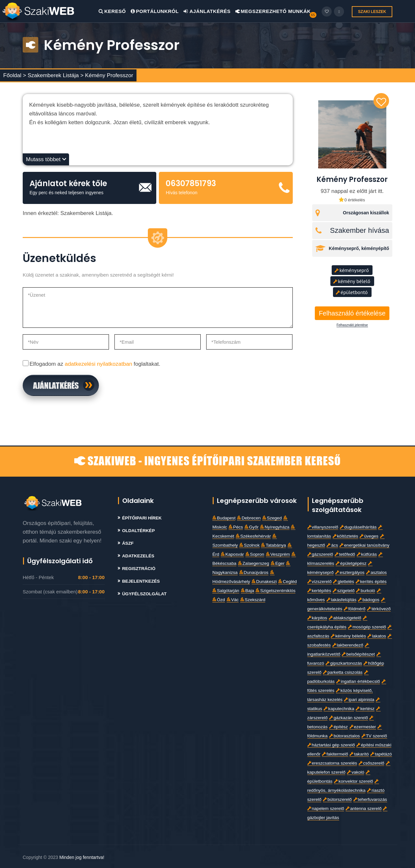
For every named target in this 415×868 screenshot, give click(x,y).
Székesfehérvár (253, 536)
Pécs (236, 527)
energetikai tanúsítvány (364, 545)
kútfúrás (367, 554)
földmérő (355, 609)
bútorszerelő (337, 799)
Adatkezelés (138, 556)
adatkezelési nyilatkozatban (99, 364)
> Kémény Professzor (107, 75)
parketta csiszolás (343, 672)
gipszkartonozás (344, 663)
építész (338, 727)
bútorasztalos (344, 736)
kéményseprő (352, 270)
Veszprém (278, 554)
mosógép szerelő (367, 627)
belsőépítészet (358, 654)
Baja (248, 591)
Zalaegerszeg (254, 563)
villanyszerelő (323, 527)
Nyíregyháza (275, 527)
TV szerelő (374, 736)
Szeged (272, 518)
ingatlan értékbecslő (358, 681)
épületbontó (352, 292)
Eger (278, 563)
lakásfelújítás (342, 600)
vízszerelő (320, 582)
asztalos (376, 572)
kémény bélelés (348, 636)
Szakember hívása (360, 231)
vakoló (356, 772)
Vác (233, 600)
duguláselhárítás (358, 527)
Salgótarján (226, 591)
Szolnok (249, 545)
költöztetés (345, 536)
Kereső (112, 11)
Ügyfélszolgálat (144, 594)
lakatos (377, 636)
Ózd (219, 600)
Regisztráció (139, 569)
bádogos (369, 600)
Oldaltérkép (139, 531)
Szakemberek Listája (54, 75)
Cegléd (287, 582)
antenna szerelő (364, 809)
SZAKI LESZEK (372, 12)
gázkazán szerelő (349, 718)
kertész (365, 709)
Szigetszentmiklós (275, 591)
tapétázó (381, 754)
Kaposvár (232, 554)
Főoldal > (15, 75)
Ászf (128, 543)
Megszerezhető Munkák (273, 11)
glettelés (344, 582)
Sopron (255, 554)
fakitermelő (335, 754)
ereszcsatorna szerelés (332, 763)
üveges (369, 536)
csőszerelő (371, 763)
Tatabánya (273, 545)
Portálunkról (155, 11)
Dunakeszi (264, 582)
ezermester (363, 727)
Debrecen (249, 518)
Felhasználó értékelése (352, 313)
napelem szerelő (326, 809)
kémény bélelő (352, 281)
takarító (359, 754)
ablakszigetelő (345, 618)
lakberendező (348, 645)
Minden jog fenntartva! (82, 857)
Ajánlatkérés (207, 11)
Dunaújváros (254, 572)
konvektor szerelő (354, 781)
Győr (251, 527)
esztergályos (350, 572)
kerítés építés (371, 582)
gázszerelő (320, 554)
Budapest (224, 518)
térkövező (379, 609)
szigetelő (344, 591)
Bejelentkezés (141, 581)
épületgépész (351, 563)
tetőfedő (345, 554)
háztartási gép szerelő (331, 745)
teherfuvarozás (370, 799)
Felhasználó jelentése (352, 325)
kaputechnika (339, 709)
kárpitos (317, 618)
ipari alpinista (359, 700)
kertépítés (319, 591)
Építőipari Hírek (142, 518)
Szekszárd (253, 600)
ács (332, 545)
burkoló (366, 591)
